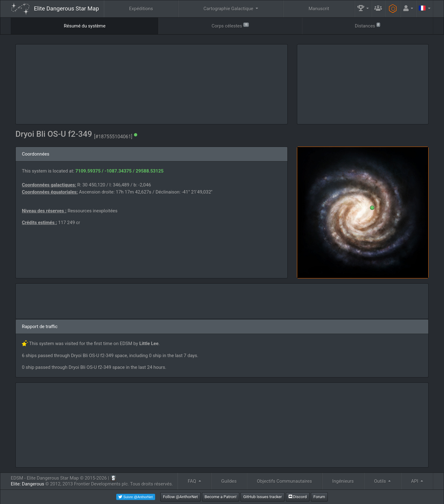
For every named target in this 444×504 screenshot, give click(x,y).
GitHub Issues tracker (263, 497)
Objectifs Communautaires (284, 481)
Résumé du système (85, 26)
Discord (298, 497)
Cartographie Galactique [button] (229, 9)
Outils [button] (380, 481)
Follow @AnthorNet (181, 497)
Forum (319, 497)
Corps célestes (230, 25)
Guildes (229, 481)
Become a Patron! (221, 497)
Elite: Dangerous (27, 484)
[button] (363, 9)
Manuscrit (319, 9)
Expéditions (141, 9)
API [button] (415, 481)
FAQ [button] (193, 481)
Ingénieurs (343, 481)
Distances (368, 25)
